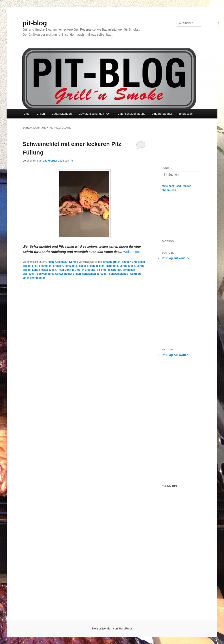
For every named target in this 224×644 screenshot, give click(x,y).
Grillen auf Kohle (66, 262)
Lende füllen (127, 266)
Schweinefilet (45, 274)
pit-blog (35, 23)
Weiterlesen (134, 252)
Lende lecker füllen (44, 270)
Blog (27, 114)
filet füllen (45, 266)
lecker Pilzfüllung (107, 266)
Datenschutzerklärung (131, 114)
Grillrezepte (70, 266)
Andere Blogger (162, 114)
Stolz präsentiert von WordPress (112, 629)
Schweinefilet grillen (68, 274)
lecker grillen (87, 266)
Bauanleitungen (62, 114)
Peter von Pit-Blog (69, 270)
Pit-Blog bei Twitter (175, 355)
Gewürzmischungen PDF (95, 114)
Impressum (186, 114)
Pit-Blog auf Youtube (176, 258)
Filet (35, 266)
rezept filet (115, 270)
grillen (57, 266)
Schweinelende (118, 274)
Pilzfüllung (89, 270)
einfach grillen (111, 262)
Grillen (41, 114)
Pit (71, 161)
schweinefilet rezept (95, 274)
